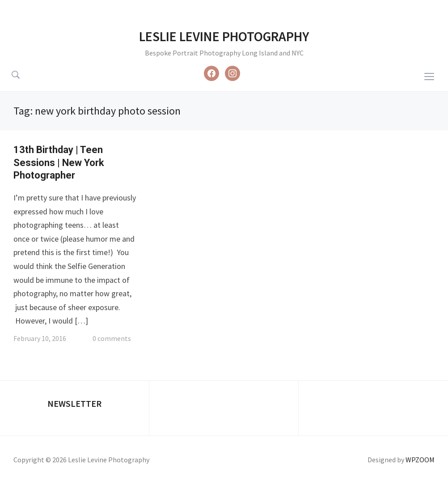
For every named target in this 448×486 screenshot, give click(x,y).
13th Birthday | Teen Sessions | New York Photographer (59, 162)
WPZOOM (420, 460)
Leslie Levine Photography (224, 36)
